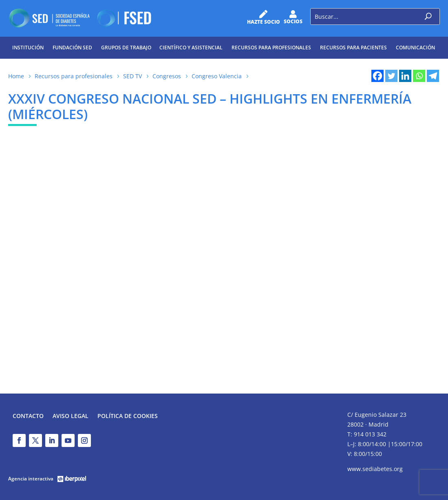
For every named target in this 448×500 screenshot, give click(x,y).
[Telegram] (433, 76)
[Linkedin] (405, 76)
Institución (28, 48)
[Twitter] (391, 76)
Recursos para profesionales (271, 48)
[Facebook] (377, 76)
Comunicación (415, 48)
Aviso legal (71, 416)
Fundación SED (72, 48)
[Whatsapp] (419, 76)
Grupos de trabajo (126, 48)
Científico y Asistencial (191, 48)
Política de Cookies (128, 416)
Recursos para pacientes (353, 48)
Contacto (28, 416)
